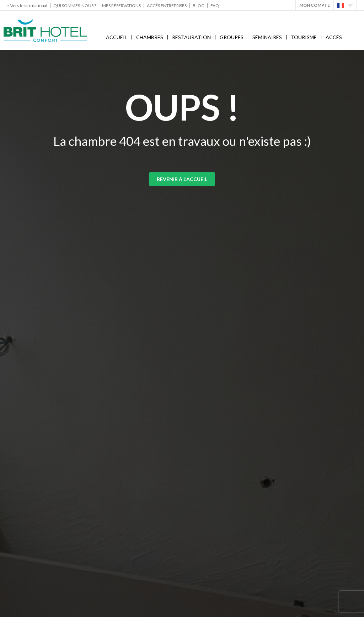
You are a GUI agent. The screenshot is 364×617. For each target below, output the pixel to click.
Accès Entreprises (167, 6)
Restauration (191, 37)
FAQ (215, 6)
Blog (199, 6)
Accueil (117, 37)
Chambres (150, 37)
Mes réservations (121, 6)
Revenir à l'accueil (182, 179)
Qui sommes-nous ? (75, 6)
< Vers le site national (27, 6)
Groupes (232, 37)
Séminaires (267, 37)
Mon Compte (315, 5)
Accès (334, 37)
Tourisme (304, 37)
